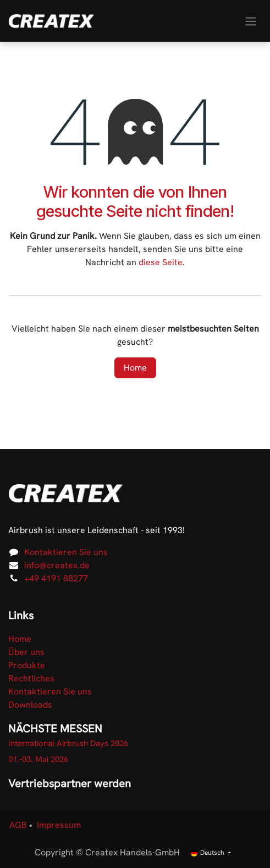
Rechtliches (31, 678)
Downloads (30, 705)
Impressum (59, 825)
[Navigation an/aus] (251, 21)
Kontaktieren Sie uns (66, 552)
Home (135, 368)
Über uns (26, 652)
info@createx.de (57, 565)
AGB (18, 825)
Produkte (27, 665)
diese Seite (161, 262)
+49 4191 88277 (56, 578)
